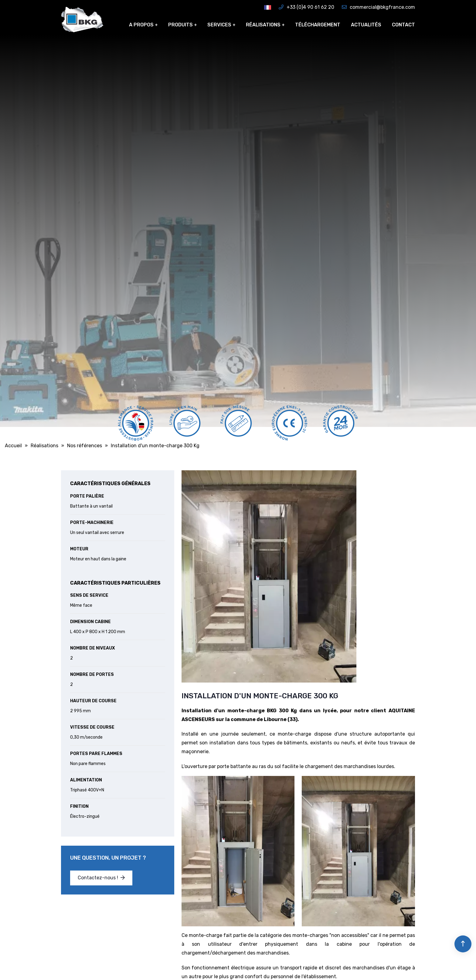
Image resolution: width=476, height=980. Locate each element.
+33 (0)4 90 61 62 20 (306, 7)
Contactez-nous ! (101, 878)
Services (219, 25)
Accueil (13, 446)
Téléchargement (318, 25)
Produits (180, 25)
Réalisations (263, 25)
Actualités (366, 25)
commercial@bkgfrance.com (378, 7)
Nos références (85, 446)
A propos (141, 25)
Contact (403, 25)
